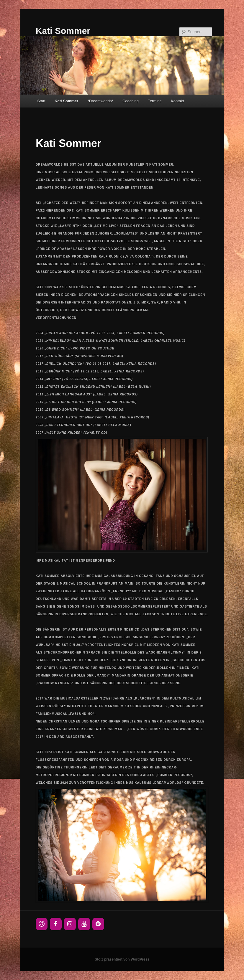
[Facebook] (56, 924)
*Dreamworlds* (100, 101)
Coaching (131, 101)
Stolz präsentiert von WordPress (122, 959)
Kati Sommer (63, 31)
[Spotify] (98, 924)
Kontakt (177, 101)
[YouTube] (84, 924)
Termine (155, 101)
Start (41, 101)
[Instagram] (70, 924)
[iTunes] (42, 924)
